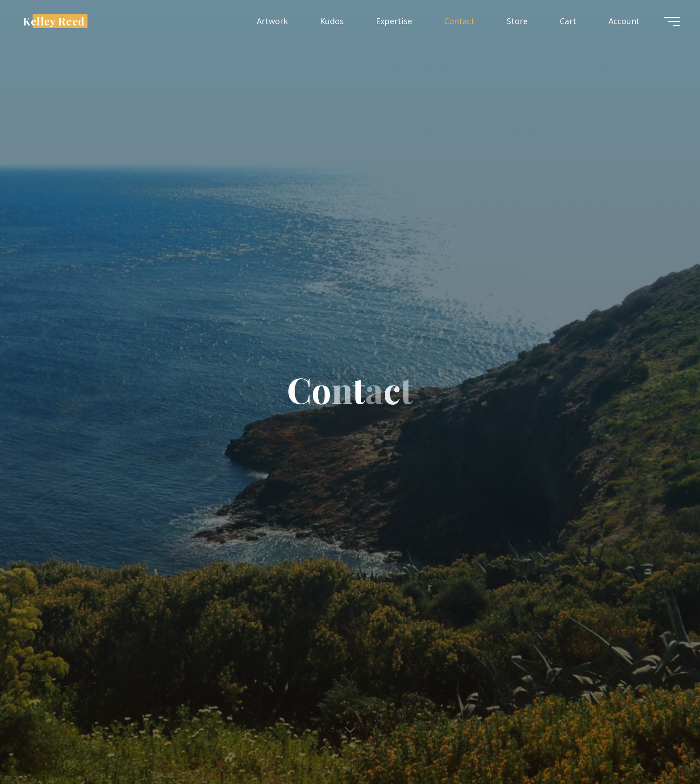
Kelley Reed (54, 21)
